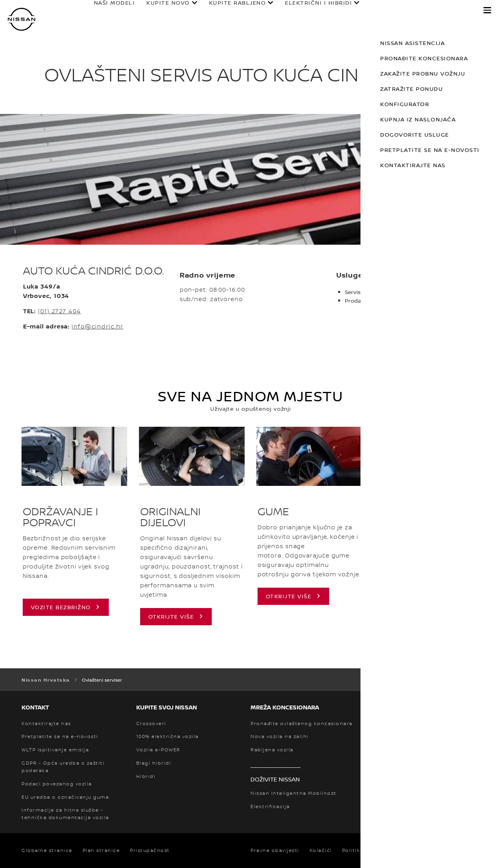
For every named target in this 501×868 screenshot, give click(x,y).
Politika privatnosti (369, 850)
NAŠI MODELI (107, 11)
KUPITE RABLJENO (230, 11)
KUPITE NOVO (161, 11)
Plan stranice (101, 850)
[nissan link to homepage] (22, 19)
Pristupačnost (150, 850)
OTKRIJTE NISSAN (439, 11)
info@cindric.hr (98, 326)
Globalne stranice (47, 850)
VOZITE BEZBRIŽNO (61, 607)
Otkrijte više (289, 596)
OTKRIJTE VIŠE (171, 616)
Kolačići (321, 850)
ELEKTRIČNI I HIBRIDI (311, 11)
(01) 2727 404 (59, 311)
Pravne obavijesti (275, 850)
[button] (487, 10)
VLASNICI (378, 11)
